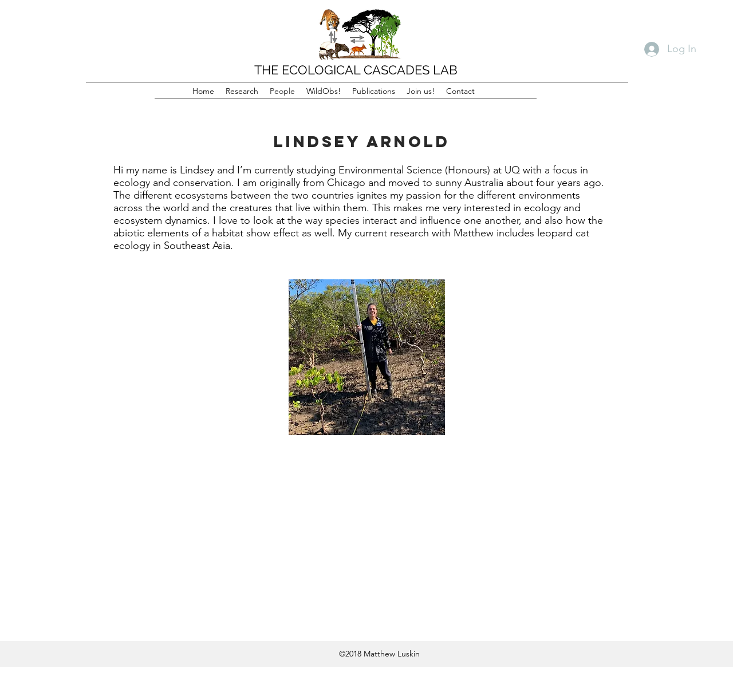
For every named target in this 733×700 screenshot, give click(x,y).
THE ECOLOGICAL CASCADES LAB (356, 70)
